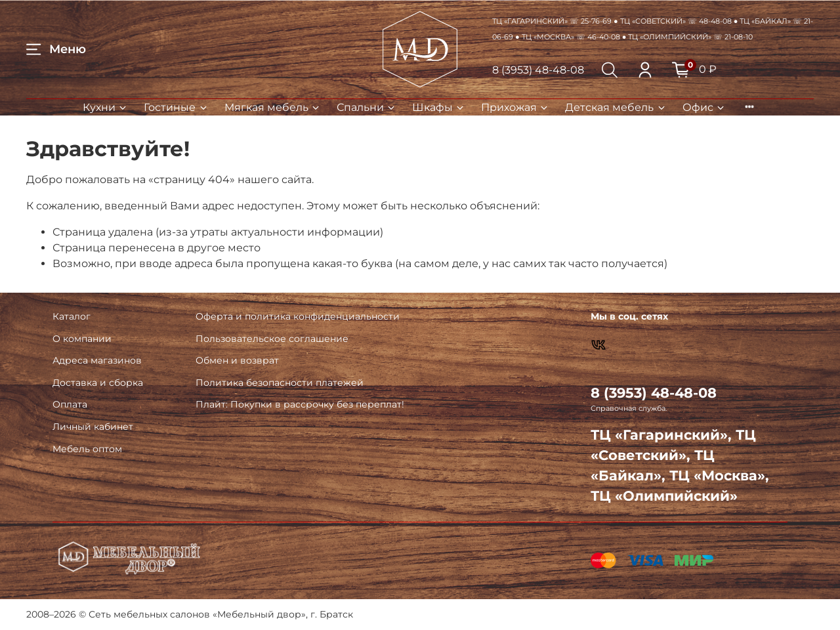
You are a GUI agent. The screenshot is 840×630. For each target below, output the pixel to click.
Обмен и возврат (237, 360)
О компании (82, 339)
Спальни (367, 107)
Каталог (72, 316)
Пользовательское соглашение (272, 339)
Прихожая (515, 107)
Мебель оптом (87, 449)
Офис (704, 107)
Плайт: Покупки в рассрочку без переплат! (300, 404)
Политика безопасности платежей (280, 383)
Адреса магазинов (97, 360)
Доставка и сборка (98, 383)
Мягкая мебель (273, 107)
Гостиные (176, 107)
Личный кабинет (93, 427)
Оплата (70, 404)
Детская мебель (616, 107)
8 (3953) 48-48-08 (538, 70)
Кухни (105, 107)
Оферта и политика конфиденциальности (298, 316)
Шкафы (439, 107)
